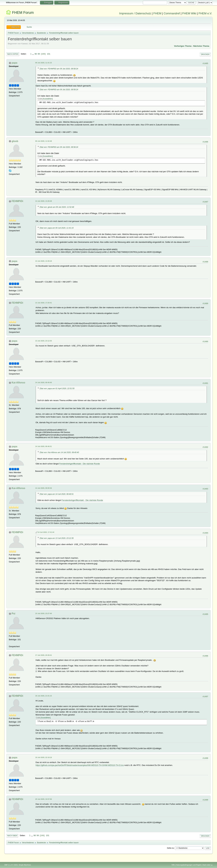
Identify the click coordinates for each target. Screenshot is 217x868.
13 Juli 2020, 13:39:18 (44, 261)
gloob (15, 141)
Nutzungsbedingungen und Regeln (189, 865)
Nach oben (12, 836)
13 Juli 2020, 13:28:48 (44, 201)
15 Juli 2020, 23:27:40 (44, 613)
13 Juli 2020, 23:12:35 (44, 341)
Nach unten (13, 54)
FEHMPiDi (17, 201)
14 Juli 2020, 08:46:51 (44, 446)
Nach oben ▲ (208, 865)
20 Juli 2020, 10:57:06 (44, 799)
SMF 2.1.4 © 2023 (11, 865)
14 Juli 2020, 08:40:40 (44, 382)
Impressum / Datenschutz (135, 13)
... (33, 54)
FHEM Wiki (189, 13)
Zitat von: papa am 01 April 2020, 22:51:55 (57, 389)
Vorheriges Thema (183, 46)
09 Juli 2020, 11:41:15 (44, 63)
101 (49, 54)
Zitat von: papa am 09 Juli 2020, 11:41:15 (57, 228)
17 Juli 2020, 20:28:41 (44, 655)
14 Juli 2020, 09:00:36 (44, 488)
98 (36, 54)
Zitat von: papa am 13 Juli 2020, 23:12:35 (57, 538)
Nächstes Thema (201, 46)
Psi (13, 614)
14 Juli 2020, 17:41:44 (46, 532)
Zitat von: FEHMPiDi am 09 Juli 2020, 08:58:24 (59, 69)
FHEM (157, 13)
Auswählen (48, 99)
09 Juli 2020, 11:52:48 (44, 141)
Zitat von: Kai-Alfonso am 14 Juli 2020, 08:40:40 (59, 452)
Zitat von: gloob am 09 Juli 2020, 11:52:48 (57, 207)
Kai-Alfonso (18, 383)
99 (39, 54)
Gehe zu (170, 848)
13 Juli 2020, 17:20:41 (44, 303)
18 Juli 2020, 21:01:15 (44, 696)
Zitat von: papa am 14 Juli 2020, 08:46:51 (57, 494)
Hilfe (173, 865)
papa (14, 63)
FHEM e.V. (205, 13)
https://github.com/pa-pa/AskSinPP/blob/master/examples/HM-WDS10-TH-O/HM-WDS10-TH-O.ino (80, 765)
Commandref (172, 13)
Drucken (205, 54)
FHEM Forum (23, 12)
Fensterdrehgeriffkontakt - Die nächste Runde (80, 464)
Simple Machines (25, 865)
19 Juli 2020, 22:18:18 (44, 757)
